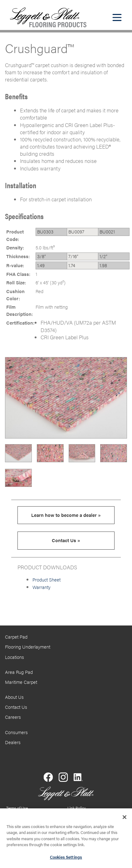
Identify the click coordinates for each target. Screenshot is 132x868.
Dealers (13, 742)
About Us (14, 697)
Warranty (42, 587)
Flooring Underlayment (28, 647)
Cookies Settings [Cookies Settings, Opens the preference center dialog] (66, 860)
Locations (15, 657)
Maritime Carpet (21, 682)
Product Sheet (46, 580)
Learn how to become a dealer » (66, 515)
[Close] (125, 820)
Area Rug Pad (19, 672)
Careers (13, 717)
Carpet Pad (16, 637)
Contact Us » (66, 540)
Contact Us (16, 707)
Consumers (16, 732)
